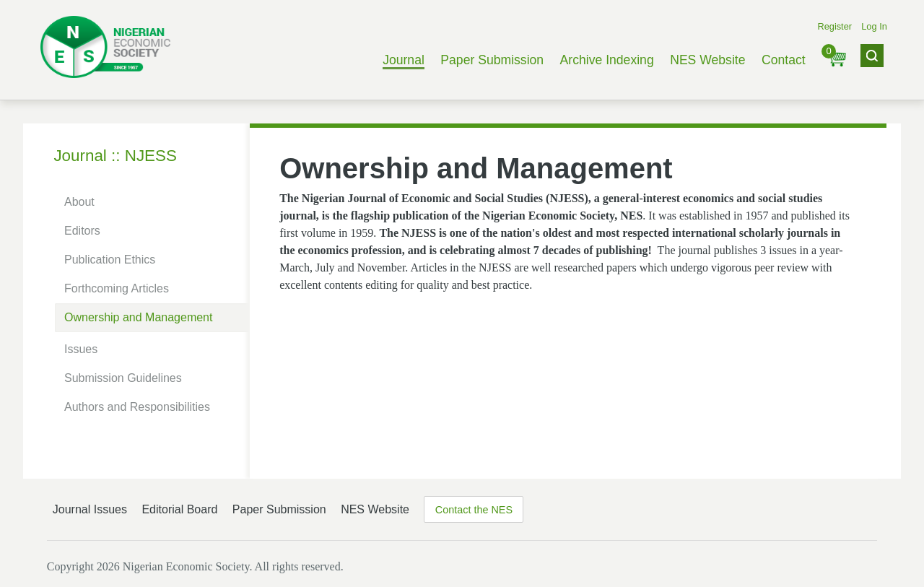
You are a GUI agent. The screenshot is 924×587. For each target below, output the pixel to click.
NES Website (707, 60)
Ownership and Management (138, 317)
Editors (82, 231)
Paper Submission (492, 60)
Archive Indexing (607, 60)
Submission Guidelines (123, 378)
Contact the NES (474, 510)
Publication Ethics (110, 260)
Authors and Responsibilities (137, 407)
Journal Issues (90, 509)
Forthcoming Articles (117, 288)
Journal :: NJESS (115, 156)
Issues (81, 349)
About (79, 202)
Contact (784, 60)
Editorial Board (179, 509)
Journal (404, 60)
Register (834, 26)
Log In (874, 26)
